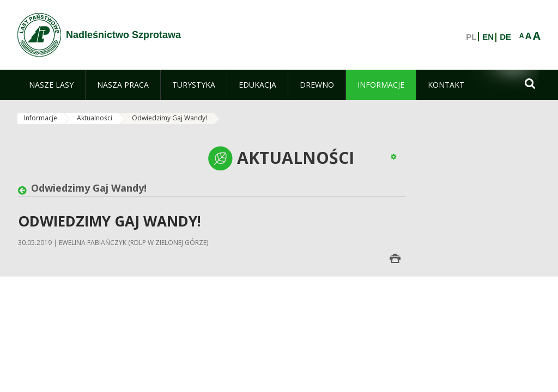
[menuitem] (51, 85)
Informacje (41, 118)
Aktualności (95, 118)
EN (488, 37)
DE (505, 37)
